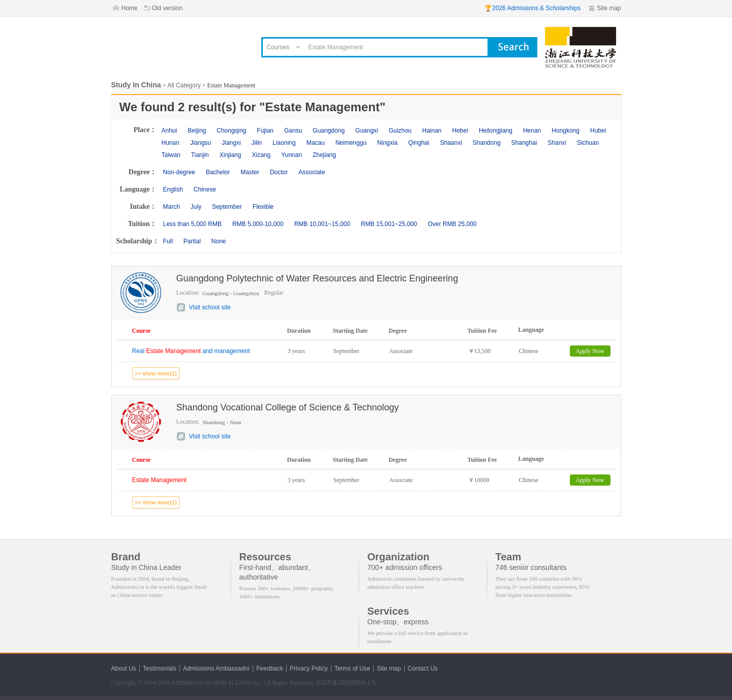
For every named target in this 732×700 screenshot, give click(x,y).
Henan (532, 131)
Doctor (279, 172)
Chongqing (231, 131)
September (227, 207)
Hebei (460, 131)
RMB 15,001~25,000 (389, 224)
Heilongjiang (496, 131)
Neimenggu (351, 143)
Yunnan (292, 155)
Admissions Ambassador (216, 669)
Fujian (265, 131)
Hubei (598, 131)
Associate (312, 172)
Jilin (257, 143)
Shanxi (557, 143)
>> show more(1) (156, 373)
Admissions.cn (191, 683)
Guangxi (367, 131)
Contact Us (423, 669)
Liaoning (284, 143)
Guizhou (400, 131)
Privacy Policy (309, 669)
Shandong (487, 143)
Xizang (261, 155)
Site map (609, 8)
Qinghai (419, 143)
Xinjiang (231, 155)
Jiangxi (231, 143)
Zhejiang (324, 155)
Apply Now (590, 351)
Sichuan (588, 143)
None (219, 241)
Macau (316, 143)
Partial (192, 241)
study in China (232, 683)
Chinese (205, 189)
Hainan (432, 131)
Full (168, 241)
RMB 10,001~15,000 (322, 224)
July (196, 207)
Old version (167, 8)
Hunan (171, 143)
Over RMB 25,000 (452, 224)
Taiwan (171, 155)
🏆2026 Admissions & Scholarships (532, 8)
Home (130, 8)
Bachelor (218, 172)
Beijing (197, 131)
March (172, 207)
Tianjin (200, 155)
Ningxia (387, 143)
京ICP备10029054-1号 (346, 683)
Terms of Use (353, 669)
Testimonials (160, 669)
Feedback (270, 669)
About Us (124, 669)
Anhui (170, 131)
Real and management (191, 351)
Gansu (293, 131)
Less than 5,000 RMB (192, 224)
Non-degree (179, 172)
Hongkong (566, 131)
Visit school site (210, 307)
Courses (278, 47)
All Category (184, 85)
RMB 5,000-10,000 (258, 224)
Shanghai (524, 143)
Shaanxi (451, 143)
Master (250, 172)
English (173, 189)
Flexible (263, 207)
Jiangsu (201, 143)
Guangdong (329, 131)
